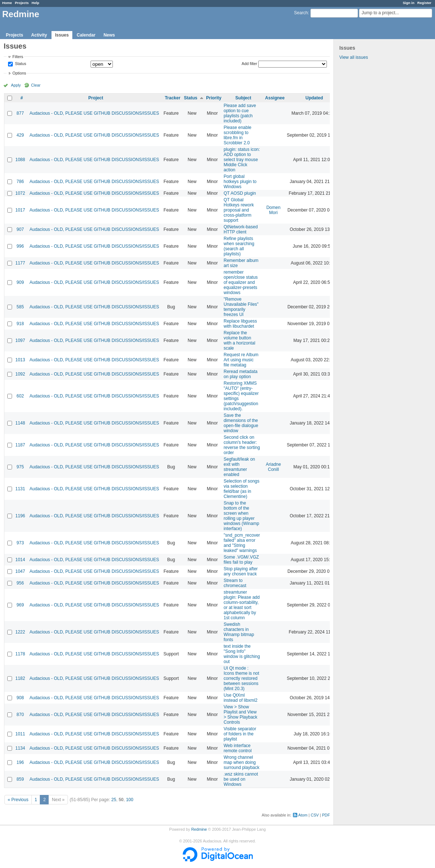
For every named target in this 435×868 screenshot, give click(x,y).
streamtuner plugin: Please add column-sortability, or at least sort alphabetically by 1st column (242, 605)
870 (20, 715)
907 (20, 229)
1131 (20, 489)
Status (20, 64)
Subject (243, 98)
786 (20, 182)
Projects (22, 3)
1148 (20, 423)
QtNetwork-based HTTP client (241, 229)
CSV (315, 815)
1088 (20, 160)
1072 (20, 193)
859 (20, 779)
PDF (326, 815)
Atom (303, 815)
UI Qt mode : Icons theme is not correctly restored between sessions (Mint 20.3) (241, 678)
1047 (20, 571)
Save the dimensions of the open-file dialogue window (241, 423)
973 (20, 543)
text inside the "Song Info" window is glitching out (242, 654)
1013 (20, 360)
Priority (214, 98)
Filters (18, 57)
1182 (20, 678)
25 (114, 800)
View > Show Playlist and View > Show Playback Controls (240, 715)
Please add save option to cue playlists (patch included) (240, 113)
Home (7, 3)
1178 (20, 654)
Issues (62, 35)
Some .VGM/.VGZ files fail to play (241, 560)
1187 (20, 445)
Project (96, 98)
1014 (20, 560)
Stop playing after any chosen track (241, 571)
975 (20, 467)
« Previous (18, 800)
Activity (39, 35)
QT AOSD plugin (240, 193)
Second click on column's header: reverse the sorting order (242, 445)
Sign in (409, 3)
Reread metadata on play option (241, 374)
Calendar (86, 35)
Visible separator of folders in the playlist (240, 734)
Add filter (250, 64)
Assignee (275, 98)
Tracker (173, 98)
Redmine (199, 829)
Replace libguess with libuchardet (240, 324)
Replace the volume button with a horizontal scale (239, 340)
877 (20, 113)
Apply (16, 85)
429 (20, 135)
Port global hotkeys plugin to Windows (240, 182)
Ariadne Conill (273, 467)
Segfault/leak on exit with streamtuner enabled (239, 467)
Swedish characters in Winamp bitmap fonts (239, 632)
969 (20, 605)
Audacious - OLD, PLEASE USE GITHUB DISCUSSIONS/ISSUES (94, 113)
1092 (20, 374)
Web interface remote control (238, 748)
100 (130, 800)
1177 (20, 263)
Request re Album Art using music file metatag (241, 360)
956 (20, 583)
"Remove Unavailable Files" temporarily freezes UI (241, 307)
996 (20, 246)
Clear (36, 85)
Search (301, 13)
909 (20, 282)
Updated (314, 98)
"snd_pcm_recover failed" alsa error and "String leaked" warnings (242, 543)
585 (20, 307)
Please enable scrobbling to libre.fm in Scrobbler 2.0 (237, 135)
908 (20, 698)
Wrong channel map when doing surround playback (241, 762)
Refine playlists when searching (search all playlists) (239, 246)
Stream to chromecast (235, 583)
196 (20, 762)
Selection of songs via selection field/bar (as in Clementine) (241, 489)
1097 (20, 340)
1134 (20, 748)
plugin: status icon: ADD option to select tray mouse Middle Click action (242, 160)
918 (20, 324)
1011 (20, 734)
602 (20, 396)
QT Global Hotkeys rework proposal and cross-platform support (239, 210)
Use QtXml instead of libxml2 (241, 698)
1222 (20, 632)
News (109, 35)
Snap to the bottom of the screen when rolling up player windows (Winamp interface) (241, 516)
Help (36, 3)
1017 (20, 210)
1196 (20, 516)
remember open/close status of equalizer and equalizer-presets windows (241, 282)
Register (424, 3)
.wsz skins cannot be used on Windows (241, 779)
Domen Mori (273, 210)
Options (19, 73)
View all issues (354, 57)
